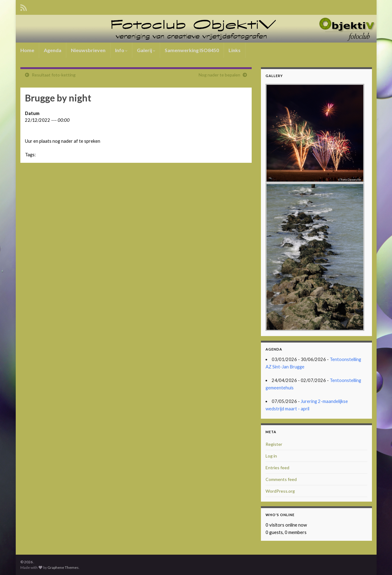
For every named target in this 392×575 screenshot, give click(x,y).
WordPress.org (280, 491)
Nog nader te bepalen (219, 75)
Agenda (53, 50)
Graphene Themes (63, 567)
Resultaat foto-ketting (54, 75)
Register (274, 444)
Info (121, 50)
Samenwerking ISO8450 (192, 50)
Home (27, 50)
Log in (271, 456)
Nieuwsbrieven (88, 50)
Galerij (146, 50)
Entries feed (277, 468)
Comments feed (281, 479)
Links (235, 50)
